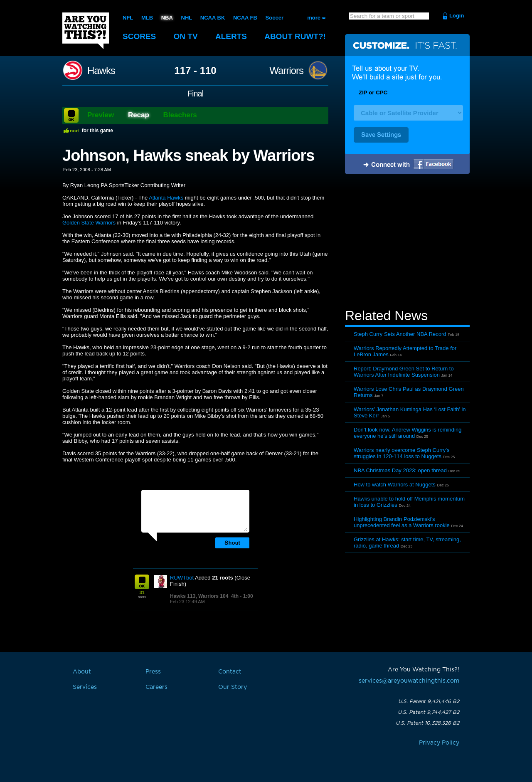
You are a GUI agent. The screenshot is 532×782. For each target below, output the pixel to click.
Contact (230, 672)
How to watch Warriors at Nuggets (395, 485)
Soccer (275, 18)
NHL (187, 18)
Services (85, 687)
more (314, 18)
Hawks (101, 71)
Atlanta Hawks (166, 198)
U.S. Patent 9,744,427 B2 (429, 712)
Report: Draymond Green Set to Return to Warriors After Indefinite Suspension (404, 372)
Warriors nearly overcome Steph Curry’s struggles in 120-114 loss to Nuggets (401, 453)
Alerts (231, 36)
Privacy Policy (439, 743)
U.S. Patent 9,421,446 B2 (429, 701)
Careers (156, 687)
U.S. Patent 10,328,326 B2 (427, 723)
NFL (128, 18)
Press (153, 672)
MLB (147, 18)
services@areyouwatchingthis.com (409, 681)
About (295, 36)
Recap (139, 115)
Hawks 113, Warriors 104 (199, 596)
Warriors (286, 71)
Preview (101, 115)
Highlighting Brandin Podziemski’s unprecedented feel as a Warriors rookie (402, 522)
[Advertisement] (407, 242)
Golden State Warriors (89, 223)
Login (457, 16)
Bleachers (180, 115)
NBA (167, 18)
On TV (186, 36)
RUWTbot (182, 578)
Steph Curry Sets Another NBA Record (400, 334)
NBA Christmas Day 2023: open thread (400, 470)
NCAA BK (213, 18)
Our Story (233, 687)
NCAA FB (245, 18)
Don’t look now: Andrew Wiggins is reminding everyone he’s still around (408, 433)
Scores (139, 36)
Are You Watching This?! (86, 31)
